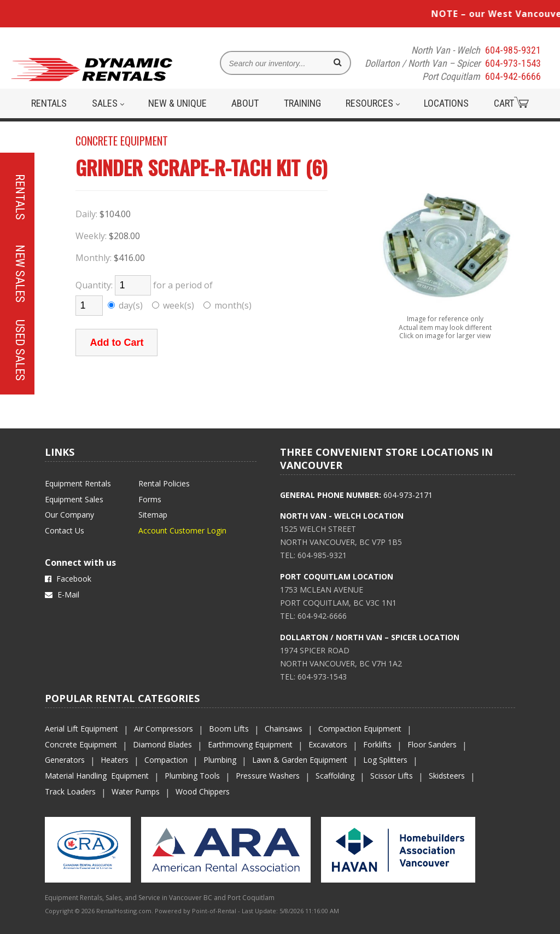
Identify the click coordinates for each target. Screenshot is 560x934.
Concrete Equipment (81, 744)
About (245, 103)
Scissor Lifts (392, 776)
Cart (511, 103)
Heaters (115, 760)
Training (302, 103)
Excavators (328, 744)
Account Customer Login (182, 530)
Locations (446, 103)
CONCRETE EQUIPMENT (122, 141)
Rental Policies (164, 483)
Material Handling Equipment (97, 776)
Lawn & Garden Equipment (300, 760)
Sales (108, 103)
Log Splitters (385, 760)
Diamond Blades (162, 744)
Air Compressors (164, 729)
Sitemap (153, 515)
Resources (373, 103)
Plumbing (220, 760)
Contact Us (65, 530)
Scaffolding (335, 776)
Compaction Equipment (360, 729)
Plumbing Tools (192, 776)
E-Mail (62, 594)
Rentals (49, 103)
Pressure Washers (268, 776)
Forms (150, 499)
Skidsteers (447, 776)
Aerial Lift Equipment (81, 729)
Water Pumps (136, 791)
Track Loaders (70, 791)
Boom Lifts (229, 729)
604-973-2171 (408, 495)
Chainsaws (284, 729)
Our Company (69, 515)
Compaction (166, 760)
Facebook (68, 579)
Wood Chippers (203, 791)
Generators (65, 760)
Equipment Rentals (78, 483)
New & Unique (177, 103)
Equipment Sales (74, 499)
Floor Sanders (432, 744)
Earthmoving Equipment (250, 744)
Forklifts (377, 744)
